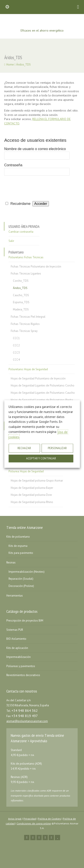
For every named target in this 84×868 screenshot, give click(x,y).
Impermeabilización (19, 657)
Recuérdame (21, 204)
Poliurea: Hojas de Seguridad (26, 471)
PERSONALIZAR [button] (57, 448)
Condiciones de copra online (34, 823)
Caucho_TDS (21, 295)
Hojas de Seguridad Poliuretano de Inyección (38, 378)
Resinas (11, 562)
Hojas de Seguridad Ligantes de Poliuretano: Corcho (43, 385)
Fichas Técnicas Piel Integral (28, 317)
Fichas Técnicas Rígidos (25, 324)
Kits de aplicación (17, 648)
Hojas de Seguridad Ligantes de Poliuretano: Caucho (43, 393)
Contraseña (13, 165)
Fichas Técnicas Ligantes (26, 274)
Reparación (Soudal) (21, 579)
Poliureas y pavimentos (21, 666)
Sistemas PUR (15, 630)
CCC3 (16, 353)
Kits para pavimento (21, 553)
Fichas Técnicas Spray (24, 331)
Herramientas (15, 596)
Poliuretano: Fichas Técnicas (26, 257)
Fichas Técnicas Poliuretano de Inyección (36, 267)
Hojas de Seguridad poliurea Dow (31, 495)
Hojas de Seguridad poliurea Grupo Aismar (37, 481)
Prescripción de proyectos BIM (25, 621)
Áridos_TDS (20, 288)
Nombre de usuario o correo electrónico (35, 149)
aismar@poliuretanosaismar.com (27, 721)
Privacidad (30, 819)
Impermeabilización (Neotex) (27, 572)
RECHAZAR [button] (24, 448)
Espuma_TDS (21, 302)
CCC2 (16, 345)
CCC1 (16, 338)
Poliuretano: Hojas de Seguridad (28, 369)
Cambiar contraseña (21, 232)
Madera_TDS (21, 309)
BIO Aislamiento (16, 639)
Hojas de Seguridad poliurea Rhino (32, 502)
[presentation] (38, 187)
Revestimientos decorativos (23, 675)
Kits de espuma (18, 546)
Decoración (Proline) (21, 586)
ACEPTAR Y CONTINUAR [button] (41, 459)
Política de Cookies (49, 819)
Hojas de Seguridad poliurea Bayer (32, 488)
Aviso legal (15, 819)
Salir (11, 241)
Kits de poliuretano (18, 537)
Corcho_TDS (21, 281)
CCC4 (16, 360)
